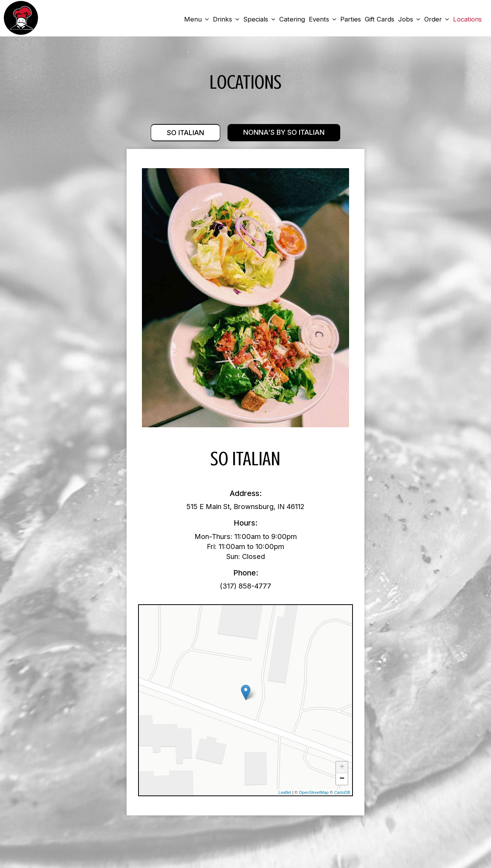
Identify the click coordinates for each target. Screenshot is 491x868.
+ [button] (342, 768)
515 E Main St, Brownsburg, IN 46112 (245, 507)
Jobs (409, 19)
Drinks (226, 19)
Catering (292, 19)
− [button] (342, 779)
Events (322, 19)
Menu (196, 19)
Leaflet (285, 793)
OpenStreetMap (314, 793)
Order (436, 19)
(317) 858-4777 (245, 586)
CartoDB (342, 793)
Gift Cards (379, 19)
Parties (350, 19)
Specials (259, 19)
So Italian (185, 133)
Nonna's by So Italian (284, 133)
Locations (467, 19)
